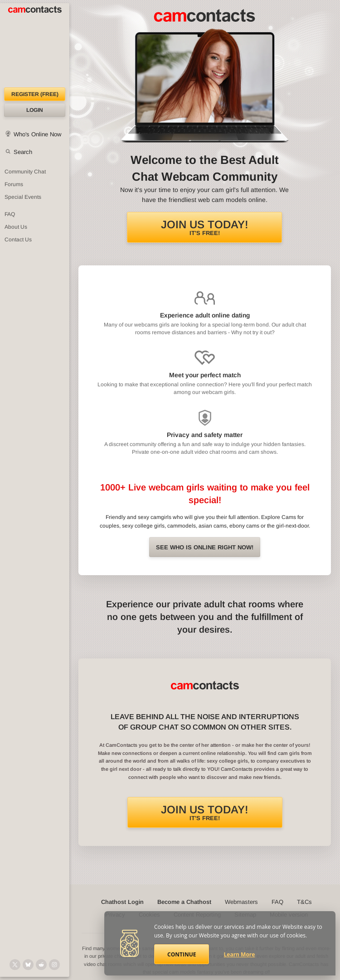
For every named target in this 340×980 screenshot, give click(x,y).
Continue (182, 954)
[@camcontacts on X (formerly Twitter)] (15, 965)
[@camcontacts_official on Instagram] (54, 965)
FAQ (277, 902)
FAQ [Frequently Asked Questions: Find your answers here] (10, 214)
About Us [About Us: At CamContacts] (16, 227)
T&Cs (304, 902)
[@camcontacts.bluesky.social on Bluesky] (28, 965)
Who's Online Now (37, 134)
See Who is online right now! (205, 547)
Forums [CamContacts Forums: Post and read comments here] (14, 184)
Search (23, 152)
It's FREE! (205, 227)
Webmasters (241, 902)
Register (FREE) (35, 94)
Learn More (240, 954)
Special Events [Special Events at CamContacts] (23, 197)
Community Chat (25, 172)
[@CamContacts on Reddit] (41, 965)
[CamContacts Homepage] (35, 45)
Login (35, 110)
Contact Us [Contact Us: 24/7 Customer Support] (18, 240)
